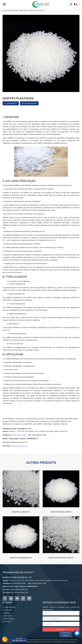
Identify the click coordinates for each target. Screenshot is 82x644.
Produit (15, 10)
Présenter (7, 610)
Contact (7, 621)
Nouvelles (7, 616)
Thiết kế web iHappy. (70, 642)
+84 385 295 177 (11, 103)
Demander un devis (29, 103)
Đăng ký (61, 629)
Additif (21, 10)
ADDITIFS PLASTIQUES (36, 10)
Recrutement (9, 619)
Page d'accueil (7, 10)
